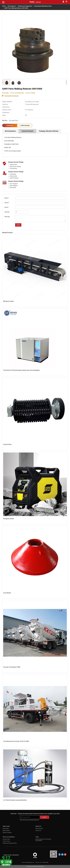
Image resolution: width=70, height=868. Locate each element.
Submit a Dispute (7, 832)
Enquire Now (10, 125)
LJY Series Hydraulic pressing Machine (15, 800)
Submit (44, 817)
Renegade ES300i (9, 519)
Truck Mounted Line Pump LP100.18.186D (16, 741)
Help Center (6, 828)
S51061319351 (20, 93)
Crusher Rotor (7, 444)
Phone (7, 203)
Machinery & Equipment (25, 6)
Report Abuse (6, 830)
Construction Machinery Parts (43, 6)
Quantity (7, 212)
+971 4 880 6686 (44, 862)
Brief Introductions (10, 131)
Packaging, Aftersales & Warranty (49, 131)
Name (7, 198)
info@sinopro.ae (30, 862)
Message (7, 217)
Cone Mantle (7, 593)
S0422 (33, 93)
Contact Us (38, 830)
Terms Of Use (6, 841)
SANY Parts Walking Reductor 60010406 (16, 8)
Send (18, 225)
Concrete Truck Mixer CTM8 (12, 667)
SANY (7, 93)
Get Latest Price (14, 121)
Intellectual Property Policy (10, 843)
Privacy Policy (6, 839)
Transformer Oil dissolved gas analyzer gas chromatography (21, 370)
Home (4, 6)
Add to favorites (25, 125)
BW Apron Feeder (8, 301)
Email (7, 207)
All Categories (12, 6)
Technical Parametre (27, 131)
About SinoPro (39, 828)
